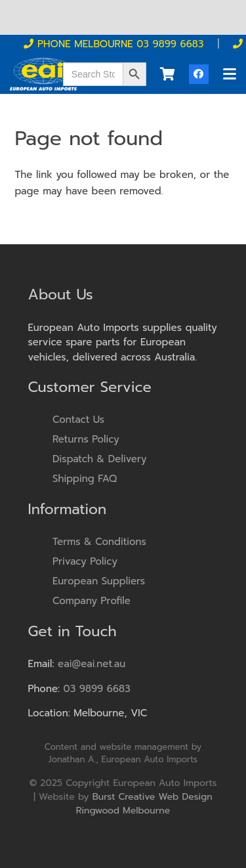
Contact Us (78, 420)
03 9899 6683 (97, 689)
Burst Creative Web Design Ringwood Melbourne (144, 804)
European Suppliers (99, 581)
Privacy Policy (85, 561)
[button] (230, 74)
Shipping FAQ (85, 479)
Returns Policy (86, 439)
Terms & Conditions (99, 542)
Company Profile (92, 601)
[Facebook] (199, 74)
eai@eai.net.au (92, 664)
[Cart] (167, 74)
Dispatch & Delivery (100, 459)
